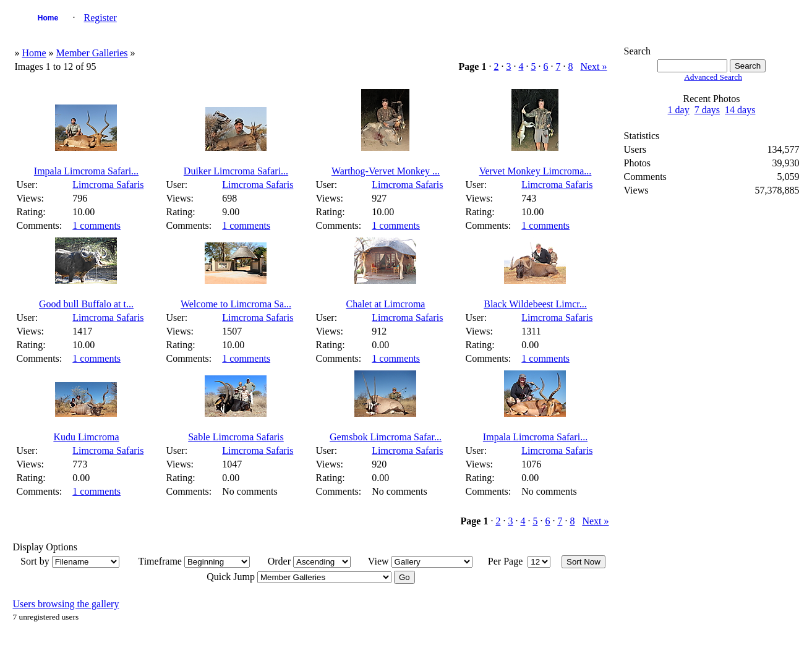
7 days (707, 110)
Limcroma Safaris (108, 185)
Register (100, 18)
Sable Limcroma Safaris (236, 437)
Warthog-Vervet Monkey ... (386, 171)
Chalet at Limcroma (386, 304)
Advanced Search (713, 77)
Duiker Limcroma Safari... (236, 171)
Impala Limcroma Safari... (86, 171)
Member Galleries (92, 53)
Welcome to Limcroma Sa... (236, 304)
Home (48, 18)
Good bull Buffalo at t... (86, 304)
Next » (593, 66)
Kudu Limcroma (86, 437)
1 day (679, 110)
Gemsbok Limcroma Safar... (386, 437)
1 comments (96, 225)
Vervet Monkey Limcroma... (536, 171)
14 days (740, 110)
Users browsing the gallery (66, 604)
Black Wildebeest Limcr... (535, 304)
